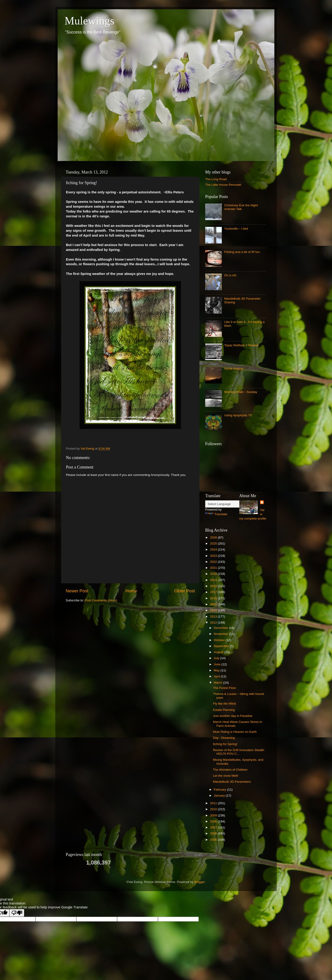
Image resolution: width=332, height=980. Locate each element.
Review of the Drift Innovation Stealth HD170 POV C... (239, 752)
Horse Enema (234, 369)
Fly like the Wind (224, 704)
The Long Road (216, 179)
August (219, 652)
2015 (214, 604)
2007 (214, 827)
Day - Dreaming (224, 738)
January (220, 796)
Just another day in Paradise (233, 716)
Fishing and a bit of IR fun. (242, 252)
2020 (214, 574)
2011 (214, 803)
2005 (214, 840)
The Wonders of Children (230, 770)
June (218, 664)
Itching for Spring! (225, 744)
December (221, 628)
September (222, 646)
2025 (214, 543)
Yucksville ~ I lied (236, 229)
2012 (214, 622)
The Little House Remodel (223, 185)
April (217, 676)
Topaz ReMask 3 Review (241, 345)
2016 (214, 598)
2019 (214, 580)
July (217, 658)
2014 (214, 610)
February (220, 790)
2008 (214, 821)
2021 (214, 568)
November (221, 634)
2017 (214, 592)
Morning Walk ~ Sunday (241, 392)
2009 (214, 815)
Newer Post (77, 591)
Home (131, 591)
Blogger (199, 882)
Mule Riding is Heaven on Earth (235, 732)
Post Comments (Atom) (101, 600)
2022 (214, 562)
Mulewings (89, 21)
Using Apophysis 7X (238, 415)
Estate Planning (224, 710)
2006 (214, 833)
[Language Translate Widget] (228, 504)
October (220, 640)
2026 (214, 537)
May (217, 670)
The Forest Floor (225, 688)
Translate (216, 514)
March (218, 683)
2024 (214, 549)
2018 (214, 586)
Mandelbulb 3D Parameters (232, 782)
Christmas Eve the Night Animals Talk (241, 207)
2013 (214, 616)
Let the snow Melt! (226, 776)
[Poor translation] (17, 913)
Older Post (185, 591)
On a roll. (230, 275)
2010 (214, 809)
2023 (214, 556)
